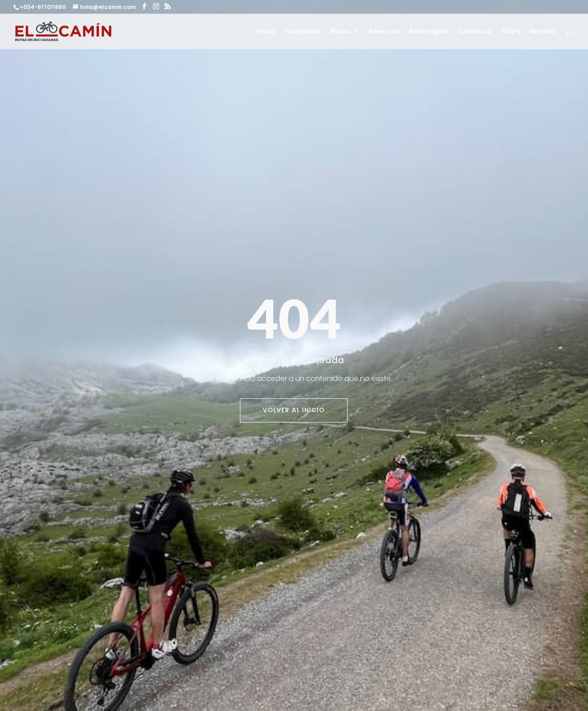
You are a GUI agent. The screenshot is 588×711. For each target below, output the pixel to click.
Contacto (475, 32)
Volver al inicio (294, 410)
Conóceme (303, 32)
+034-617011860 (43, 7)
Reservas (384, 32)
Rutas (341, 32)
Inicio (266, 32)
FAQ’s (511, 32)
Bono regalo (429, 32)
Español (543, 32)
